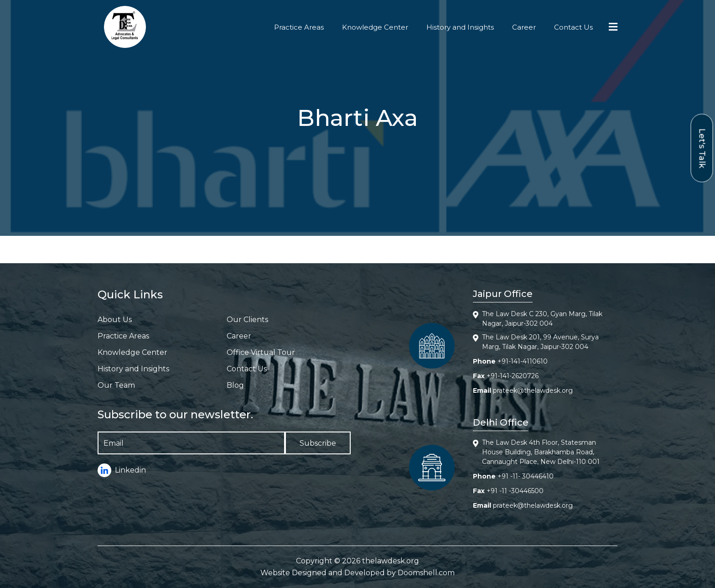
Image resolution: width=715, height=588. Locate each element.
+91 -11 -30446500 (515, 491)
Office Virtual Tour (261, 352)
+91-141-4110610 (523, 361)
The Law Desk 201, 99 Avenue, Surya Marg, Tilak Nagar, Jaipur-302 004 (540, 342)
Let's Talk (702, 148)
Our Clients (247, 320)
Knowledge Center (375, 27)
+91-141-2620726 (513, 376)
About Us (115, 320)
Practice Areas (299, 27)
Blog (235, 385)
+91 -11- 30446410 (526, 476)
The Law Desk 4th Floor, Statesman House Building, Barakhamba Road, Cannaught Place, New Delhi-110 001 (541, 452)
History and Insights (460, 27)
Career (524, 27)
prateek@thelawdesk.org (533, 390)
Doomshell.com (426, 573)
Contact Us (573, 27)
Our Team (116, 385)
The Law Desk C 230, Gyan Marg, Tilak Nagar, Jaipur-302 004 (542, 319)
